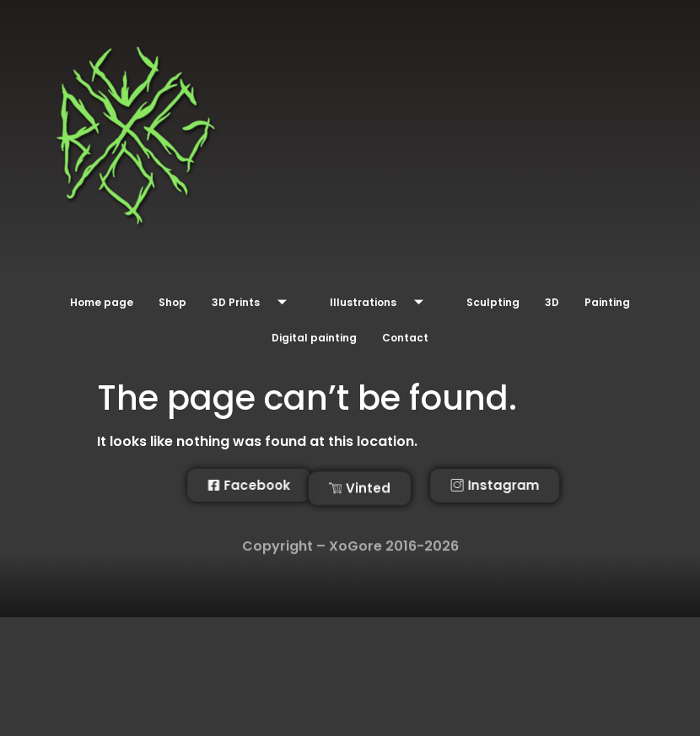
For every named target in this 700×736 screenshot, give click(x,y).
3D (552, 302)
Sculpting (493, 302)
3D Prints (256, 303)
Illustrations (383, 303)
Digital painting (314, 337)
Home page (102, 302)
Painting (607, 302)
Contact (405, 337)
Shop (172, 302)
